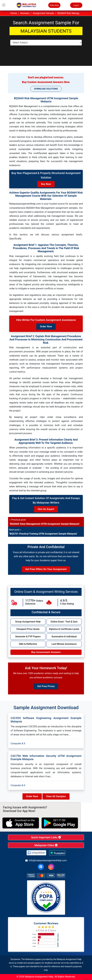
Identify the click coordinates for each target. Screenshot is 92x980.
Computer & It (18, 743)
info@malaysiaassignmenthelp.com (46, 860)
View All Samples (56, 796)
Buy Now (46, 184)
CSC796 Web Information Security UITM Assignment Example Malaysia (46, 758)
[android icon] (60, 823)
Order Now (54, 5)
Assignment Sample (43, 13)
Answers (25, 13)
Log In (76, 5)
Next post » (43, 532)
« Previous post (45, 522)
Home (14, 13)
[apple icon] (21, 823)
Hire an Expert (46, 509)
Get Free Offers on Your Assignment (46, 569)
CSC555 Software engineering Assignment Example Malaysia (46, 720)
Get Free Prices (46, 686)
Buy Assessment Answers (46, 652)
